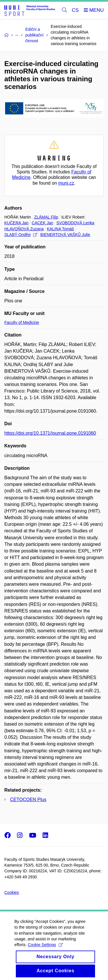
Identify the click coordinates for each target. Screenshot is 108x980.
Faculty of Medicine (22, 322)
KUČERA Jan (16, 223)
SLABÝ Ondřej (21, 235)
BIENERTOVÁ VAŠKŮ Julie (65, 235)
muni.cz (66, 183)
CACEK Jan (42, 223)
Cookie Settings (45, 952)
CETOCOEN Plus (28, 800)
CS (75, 10)
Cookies (12, 892)
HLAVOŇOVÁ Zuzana (24, 229)
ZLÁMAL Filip (46, 217)
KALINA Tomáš (60, 229)
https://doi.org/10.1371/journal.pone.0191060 (50, 433)
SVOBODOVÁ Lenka (75, 223)
